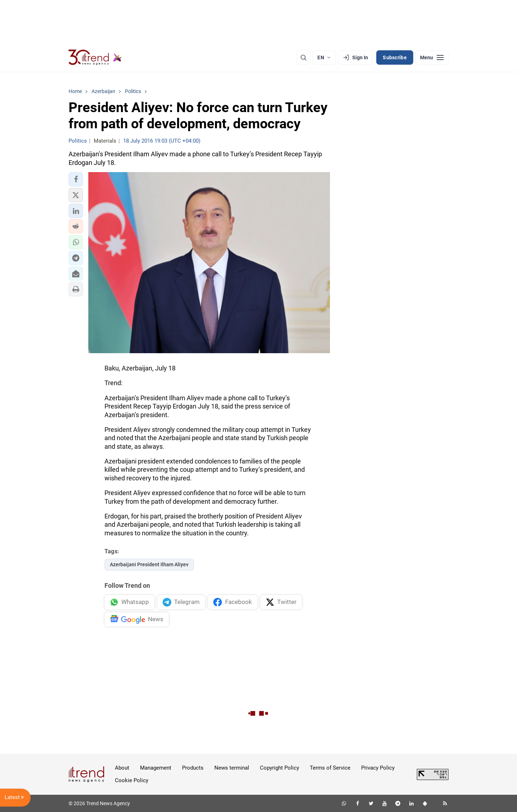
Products (193, 768)
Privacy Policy (378, 768)
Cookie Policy (132, 780)
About (122, 768)
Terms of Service (330, 768)
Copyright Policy (280, 768)
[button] (76, 179)
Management (156, 768)
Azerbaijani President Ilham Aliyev (149, 564)
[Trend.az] (95, 57)
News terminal (232, 768)
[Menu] (432, 57)
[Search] (303, 57)
